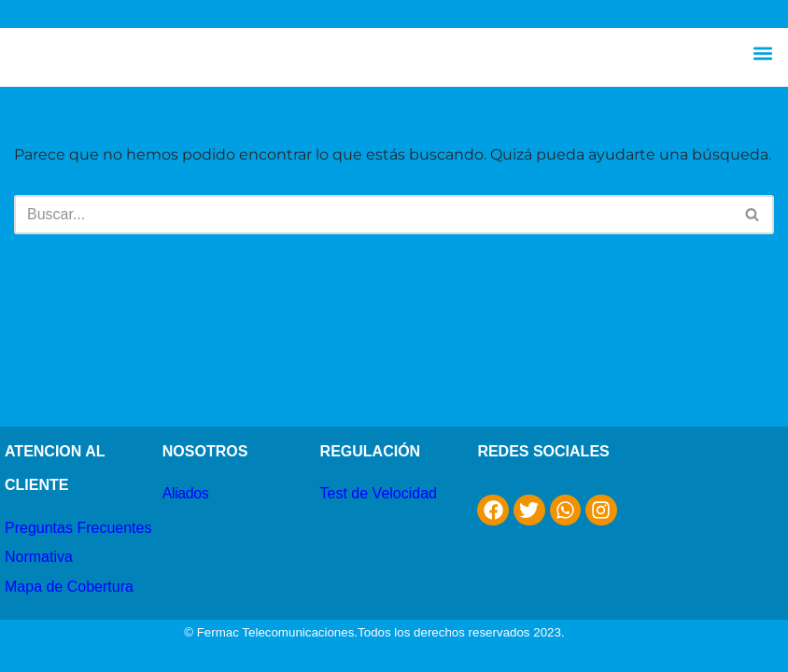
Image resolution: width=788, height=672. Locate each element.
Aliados (186, 493)
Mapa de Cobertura (69, 587)
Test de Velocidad (379, 493)
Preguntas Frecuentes (78, 528)
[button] (763, 53)
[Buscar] (373, 215)
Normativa (39, 557)
